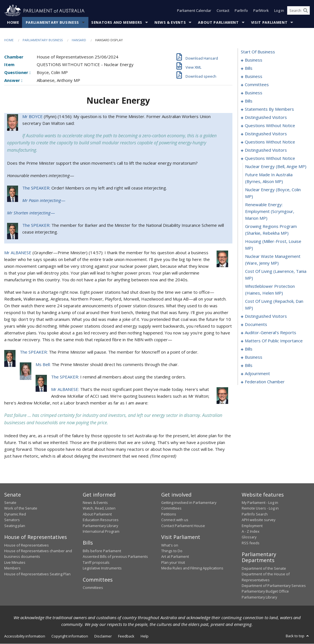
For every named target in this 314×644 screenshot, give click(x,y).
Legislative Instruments (102, 568)
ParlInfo (241, 11)
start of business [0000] (258, 52)
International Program (101, 531)
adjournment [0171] (257, 374)
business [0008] (254, 77)
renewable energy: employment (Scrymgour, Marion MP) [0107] (270, 212)
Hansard (79, 40)
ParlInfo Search (255, 514)
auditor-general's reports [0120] (271, 333)
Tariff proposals (96, 562)
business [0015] (254, 93)
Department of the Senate (264, 568)
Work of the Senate (21, 508)
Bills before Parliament (102, 551)
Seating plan (15, 526)
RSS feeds (251, 543)
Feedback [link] (126, 636)
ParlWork (261, 11)
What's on (170, 545)
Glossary (249, 537)
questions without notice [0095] (270, 142)
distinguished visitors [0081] (266, 118)
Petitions (169, 514)
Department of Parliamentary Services (274, 586)
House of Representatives (27, 545)
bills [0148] (249, 365)
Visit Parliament (269, 22)
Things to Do (172, 551)
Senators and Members (117, 22)
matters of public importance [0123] (274, 341)
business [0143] (254, 357)
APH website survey (259, 520)
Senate (10, 503)
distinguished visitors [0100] (266, 150)
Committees (93, 588)
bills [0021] (249, 101)
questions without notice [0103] (270, 158)
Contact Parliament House (183, 526)
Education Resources (101, 520)
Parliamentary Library (100, 526)
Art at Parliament (175, 557)
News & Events (170, 22)
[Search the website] (298, 11)
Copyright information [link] (70, 636)
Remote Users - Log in (260, 508)
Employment (252, 526)
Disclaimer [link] (103, 636)
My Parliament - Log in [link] (260, 503)
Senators (12, 520)
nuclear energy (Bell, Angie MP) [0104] (276, 167)
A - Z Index (251, 531)
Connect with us (175, 520)
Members (12, 568)
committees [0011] (257, 85)
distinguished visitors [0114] (266, 316)
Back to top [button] (298, 636)
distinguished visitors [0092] (266, 134)
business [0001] (254, 60)
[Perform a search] (306, 11)
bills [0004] (249, 68)
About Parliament (218, 22)
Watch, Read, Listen (99, 508)
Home (13, 22)
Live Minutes (15, 562)
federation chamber (265, 382)
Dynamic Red (15, 514)
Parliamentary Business (52, 22)
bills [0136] (249, 349)
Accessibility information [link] (25, 636)
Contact (223, 11)
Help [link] (145, 636)
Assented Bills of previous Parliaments (115, 557)
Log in (279, 11)
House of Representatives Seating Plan (37, 574)
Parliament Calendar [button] (194, 11)
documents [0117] (256, 325)
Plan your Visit (173, 562)
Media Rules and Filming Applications (192, 568)
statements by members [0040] (269, 109)
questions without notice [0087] (270, 126)
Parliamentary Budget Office (265, 591)
